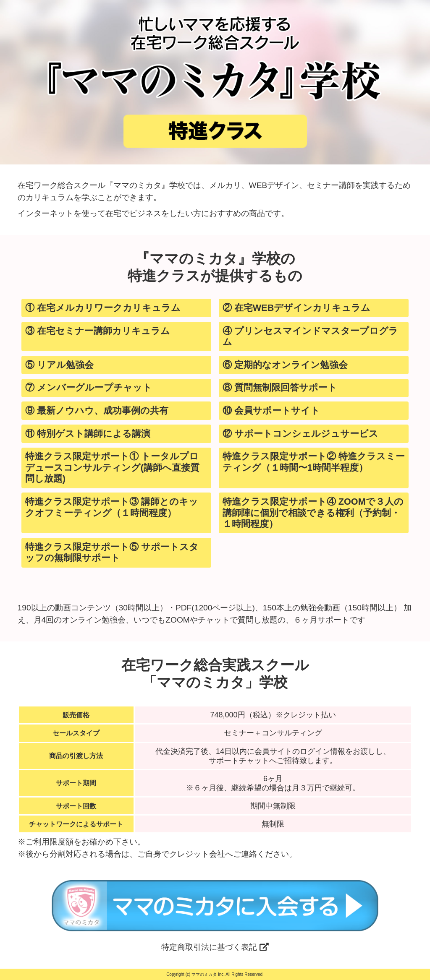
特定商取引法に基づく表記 (215, 947)
